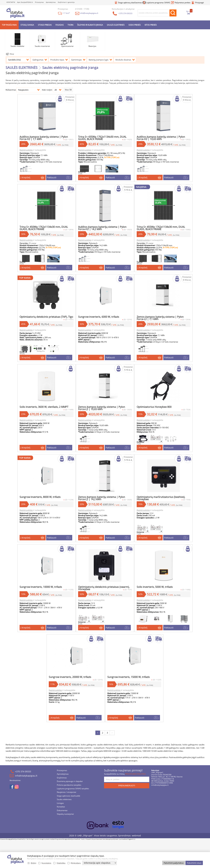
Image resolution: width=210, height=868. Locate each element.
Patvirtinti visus (194, 863)
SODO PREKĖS (135, 25)
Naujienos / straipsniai (66, 796)
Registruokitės (30, 148)
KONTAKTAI (11, 2)
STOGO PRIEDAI (45, 25)
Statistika (61, 863)
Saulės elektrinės (64, 803)
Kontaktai (61, 811)
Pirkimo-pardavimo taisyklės (69, 789)
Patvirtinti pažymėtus (174, 863)
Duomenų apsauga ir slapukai (70, 785)
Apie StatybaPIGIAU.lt (25, 2)
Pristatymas (39, 2)
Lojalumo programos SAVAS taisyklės (73, 792)
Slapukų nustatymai (65, 818)
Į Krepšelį (29, 178)
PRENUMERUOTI (127, 789)
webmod (136, 839)
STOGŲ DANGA (27, 25)
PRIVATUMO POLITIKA (135, 778)
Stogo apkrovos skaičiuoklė (68, 800)
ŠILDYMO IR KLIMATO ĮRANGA (90, 25)
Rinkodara (76, 863)
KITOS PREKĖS (151, 25)
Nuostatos (46, 863)
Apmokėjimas (51, 2)
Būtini (33, 863)
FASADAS (60, 25)
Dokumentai (62, 814)
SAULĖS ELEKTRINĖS (116, 25)
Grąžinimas (62, 782)
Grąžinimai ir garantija (66, 2)
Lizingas (60, 807)
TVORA (71, 25)
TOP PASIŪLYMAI (9, 25)
